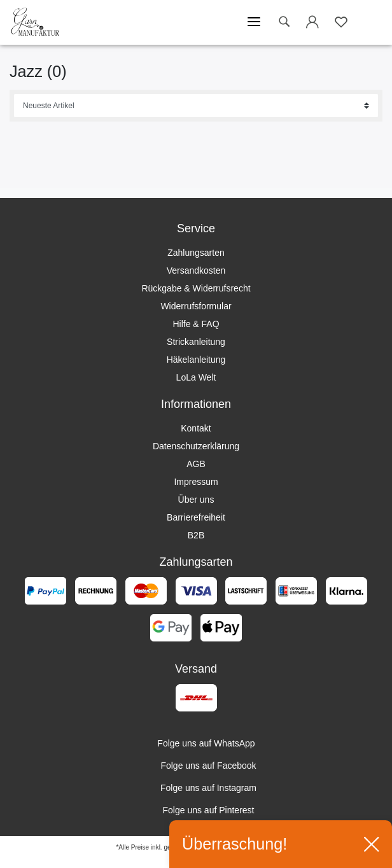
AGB (196, 464)
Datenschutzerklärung (196, 446)
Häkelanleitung (196, 360)
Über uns (196, 500)
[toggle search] (284, 22)
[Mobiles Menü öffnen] (254, 22)
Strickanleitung (196, 342)
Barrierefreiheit (196, 517)
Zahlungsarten (196, 253)
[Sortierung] (196, 106)
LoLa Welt (196, 377)
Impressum (196, 482)
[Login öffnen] (312, 24)
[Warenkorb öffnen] (370, 22)
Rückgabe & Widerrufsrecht (196, 288)
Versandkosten (196, 270)
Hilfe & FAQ (196, 324)
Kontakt (196, 428)
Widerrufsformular (196, 306)
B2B (196, 535)
